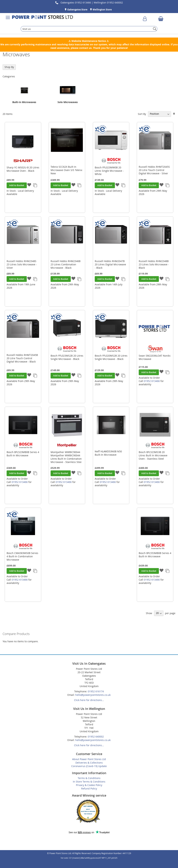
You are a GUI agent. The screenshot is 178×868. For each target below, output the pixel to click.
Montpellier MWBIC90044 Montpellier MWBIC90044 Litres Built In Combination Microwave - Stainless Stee (66, 457)
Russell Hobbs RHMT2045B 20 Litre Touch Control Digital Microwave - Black (22, 358)
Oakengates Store (77, 10)
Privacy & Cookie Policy (89, 785)
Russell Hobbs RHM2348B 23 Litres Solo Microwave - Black (154, 264)
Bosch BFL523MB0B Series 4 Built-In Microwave (23, 454)
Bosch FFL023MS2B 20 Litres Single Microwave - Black (67, 357)
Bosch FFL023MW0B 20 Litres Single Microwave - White (109, 171)
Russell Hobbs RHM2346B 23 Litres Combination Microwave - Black (66, 264)
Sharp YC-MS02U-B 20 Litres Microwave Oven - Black (23, 169)
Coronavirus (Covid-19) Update (89, 766)
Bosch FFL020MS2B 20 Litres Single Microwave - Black (111, 357)
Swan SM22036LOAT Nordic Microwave (155, 357)
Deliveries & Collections (89, 763)
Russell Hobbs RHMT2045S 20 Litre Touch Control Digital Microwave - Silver (154, 170)
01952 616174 (96, 691)
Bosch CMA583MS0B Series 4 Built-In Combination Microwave (22, 556)
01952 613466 (152, 381)
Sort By (142, 114)
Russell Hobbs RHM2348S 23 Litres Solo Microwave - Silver (22, 264)
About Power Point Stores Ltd (89, 759)
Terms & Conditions (89, 778)
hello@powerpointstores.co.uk (93, 695)
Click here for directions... (89, 700)
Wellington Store (102, 10)
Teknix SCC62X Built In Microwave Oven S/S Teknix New (66, 170)
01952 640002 (96, 737)
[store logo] (43, 18)
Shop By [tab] (9, 67)
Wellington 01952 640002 (108, 3)
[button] (29, 185)
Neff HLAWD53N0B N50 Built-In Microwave (108, 453)
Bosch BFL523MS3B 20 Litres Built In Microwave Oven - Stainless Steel (153, 455)
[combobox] (89, 29)
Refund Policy (89, 788)
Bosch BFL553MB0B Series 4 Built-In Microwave (155, 555)
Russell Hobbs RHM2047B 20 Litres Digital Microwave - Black (110, 264)
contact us (85, 48)
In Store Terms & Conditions (89, 782)
